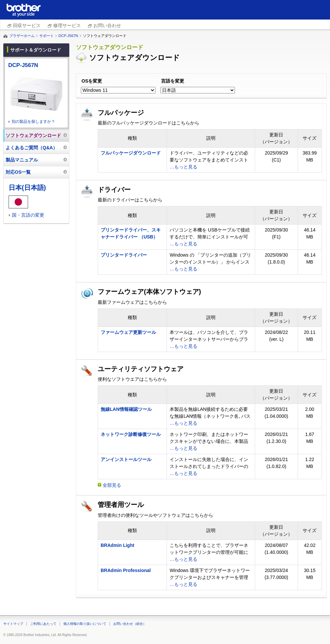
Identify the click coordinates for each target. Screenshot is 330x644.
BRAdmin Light (117, 545)
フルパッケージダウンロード (131, 153)
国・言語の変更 (28, 215)
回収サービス (27, 25)
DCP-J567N (68, 36)
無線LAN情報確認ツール (126, 409)
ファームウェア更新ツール (128, 332)
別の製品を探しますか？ (33, 122)
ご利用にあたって (43, 624)
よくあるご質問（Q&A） (32, 148)
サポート (47, 36)
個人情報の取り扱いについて (85, 624)
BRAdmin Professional (126, 570)
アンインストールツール (126, 459)
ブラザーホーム (22, 36)
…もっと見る (183, 167)
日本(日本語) (27, 188)
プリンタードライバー (124, 255)
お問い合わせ (107, 25)
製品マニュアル (22, 160)
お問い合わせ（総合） (130, 624)
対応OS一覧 (18, 172)
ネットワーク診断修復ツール (131, 434)
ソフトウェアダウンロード (33, 135)
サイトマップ (13, 624)
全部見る (112, 485)
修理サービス (67, 25)
